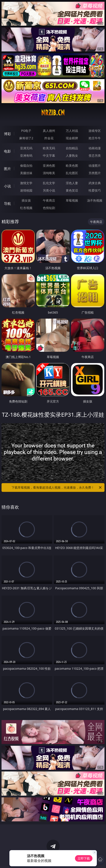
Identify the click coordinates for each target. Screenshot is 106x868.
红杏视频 (26, 208)
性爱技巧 (95, 190)
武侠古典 (95, 183)
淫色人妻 (72, 183)
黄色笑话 (72, 190)
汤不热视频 (95, 200)
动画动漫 (95, 148)
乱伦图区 (72, 173)
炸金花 (49, 138)
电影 (7, 151)
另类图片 (95, 173)
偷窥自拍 (26, 166)
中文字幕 (49, 155)
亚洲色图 (49, 166)
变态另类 (95, 155)
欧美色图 (72, 166)
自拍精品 (72, 148)
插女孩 (26, 200)
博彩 (7, 134)
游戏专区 (95, 131)
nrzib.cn (53, 113)
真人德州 (49, 131)
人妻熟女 (72, 155)
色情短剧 (49, 208)
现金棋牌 (72, 138)
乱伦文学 (49, 183)
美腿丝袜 (26, 173)
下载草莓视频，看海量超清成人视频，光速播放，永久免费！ (57, 488)
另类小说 (49, 190)
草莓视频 (72, 200)
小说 (7, 186)
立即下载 (84, 858)
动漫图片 (95, 166)
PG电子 (26, 131)
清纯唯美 (49, 173)
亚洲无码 (26, 148)
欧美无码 (49, 148)
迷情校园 (26, 190)
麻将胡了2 (26, 138)
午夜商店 (49, 200)
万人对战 (72, 131)
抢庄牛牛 (95, 138)
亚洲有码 (26, 155)
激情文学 (26, 183)
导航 (7, 204)
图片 (7, 169)
